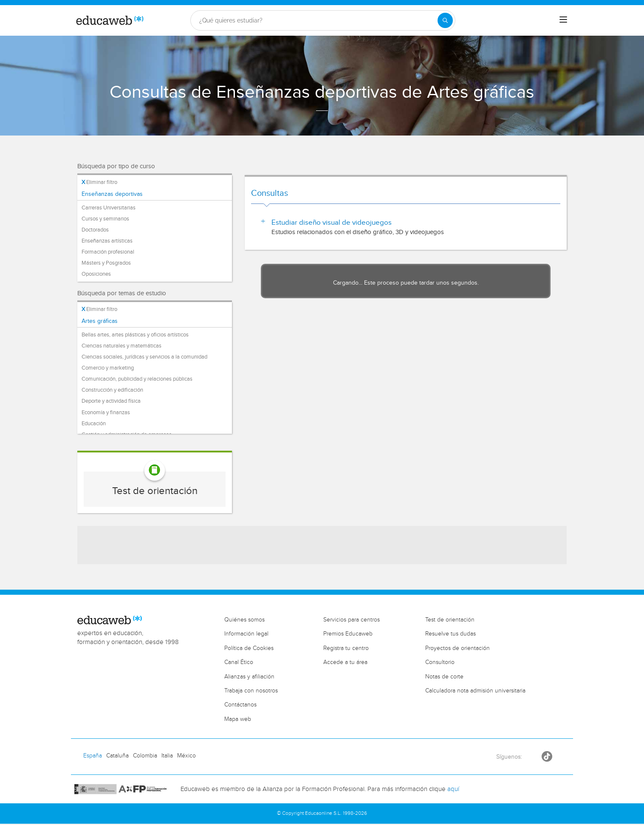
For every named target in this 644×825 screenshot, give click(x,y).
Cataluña (117, 756)
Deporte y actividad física (111, 401)
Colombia (145, 756)
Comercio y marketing (108, 368)
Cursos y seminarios (105, 219)
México (186, 756)
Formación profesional (108, 252)
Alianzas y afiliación (249, 677)
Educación (94, 424)
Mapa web (238, 719)
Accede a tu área (345, 662)
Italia (167, 756)
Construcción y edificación (112, 390)
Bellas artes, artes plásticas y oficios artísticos (135, 335)
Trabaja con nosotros (251, 691)
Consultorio (440, 662)
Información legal (246, 634)
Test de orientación (155, 491)
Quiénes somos (244, 620)
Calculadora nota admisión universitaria (475, 691)
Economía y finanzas (106, 412)
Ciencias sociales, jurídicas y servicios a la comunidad (144, 357)
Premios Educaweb (348, 634)
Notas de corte (444, 677)
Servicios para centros (352, 620)
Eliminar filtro (99, 182)
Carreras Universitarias (109, 208)
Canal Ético (239, 662)
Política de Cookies (249, 648)
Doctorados (95, 230)
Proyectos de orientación (458, 648)
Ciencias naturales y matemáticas (121, 346)
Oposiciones (96, 274)
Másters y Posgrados (106, 263)
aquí (453, 789)
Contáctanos (240, 705)
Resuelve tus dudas (451, 634)
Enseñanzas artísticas (107, 241)
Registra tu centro (346, 648)
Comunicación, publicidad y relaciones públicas (137, 379)
